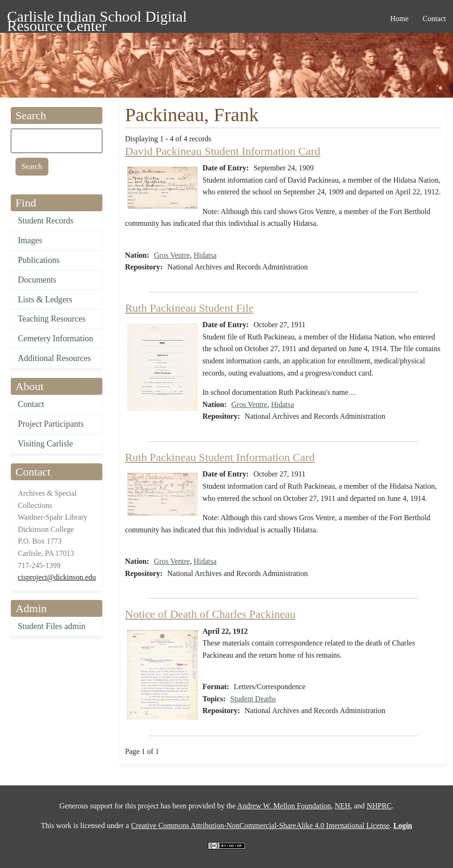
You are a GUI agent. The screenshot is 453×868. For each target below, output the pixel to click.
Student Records (46, 221)
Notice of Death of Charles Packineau (210, 614)
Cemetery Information (55, 338)
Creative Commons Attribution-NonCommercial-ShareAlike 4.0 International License (260, 826)
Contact (31, 404)
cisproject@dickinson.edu (57, 577)
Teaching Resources (52, 319)
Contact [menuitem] (434, 19)
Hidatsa (205, 255)
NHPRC (379, 806)
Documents (37, 280)
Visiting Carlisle (45, 444)
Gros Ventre (172, 255)
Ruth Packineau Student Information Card (220, 457)
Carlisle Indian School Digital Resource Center (97, 18)
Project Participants (51, 424)
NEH (342, 806)
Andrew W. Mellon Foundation (284, 806)
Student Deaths (253, 699)
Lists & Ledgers (45, 300)
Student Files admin (52, 626)
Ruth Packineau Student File (189, 308)
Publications (39, 260)
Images (30, 240)
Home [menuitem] (399, 19)
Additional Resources (54, 358)
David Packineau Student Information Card (223, 151)
